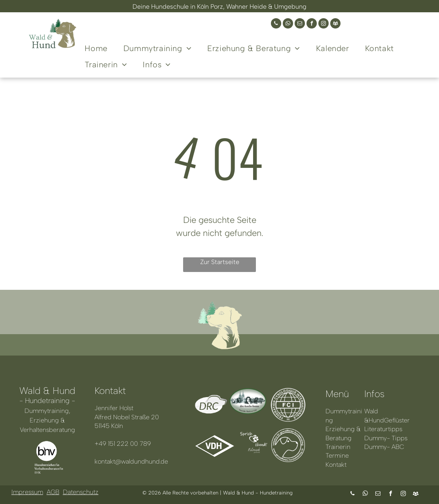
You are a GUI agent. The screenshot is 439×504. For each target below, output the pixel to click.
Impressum (27, 492)
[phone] (276, 24)
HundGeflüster (389, 420)
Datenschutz (81, 492)
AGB (53, 492)
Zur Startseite (220, 262)
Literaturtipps (383, 429)
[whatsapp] (288, 24)
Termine (337, 456)
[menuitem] (96, 47)
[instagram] (324, 24)
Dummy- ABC (384, 447)
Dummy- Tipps (386, 438)
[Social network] (335, 24)
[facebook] (312, 24)
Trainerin (338, 447)
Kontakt (336, 465)
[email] (300, 24)
